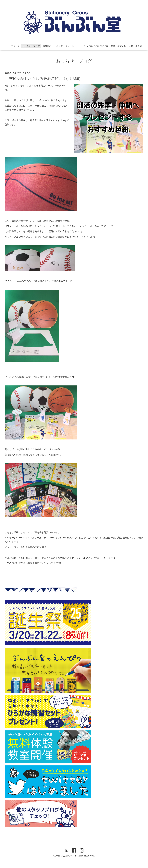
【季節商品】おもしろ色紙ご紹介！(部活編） (44, 78)
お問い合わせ (136, 46)
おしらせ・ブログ (31, 46)
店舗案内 (47, 46)
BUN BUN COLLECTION (96, 46)
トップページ (13, 46)
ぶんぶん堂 (67, 856)
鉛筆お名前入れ (118, 46)
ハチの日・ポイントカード (67, 46)
